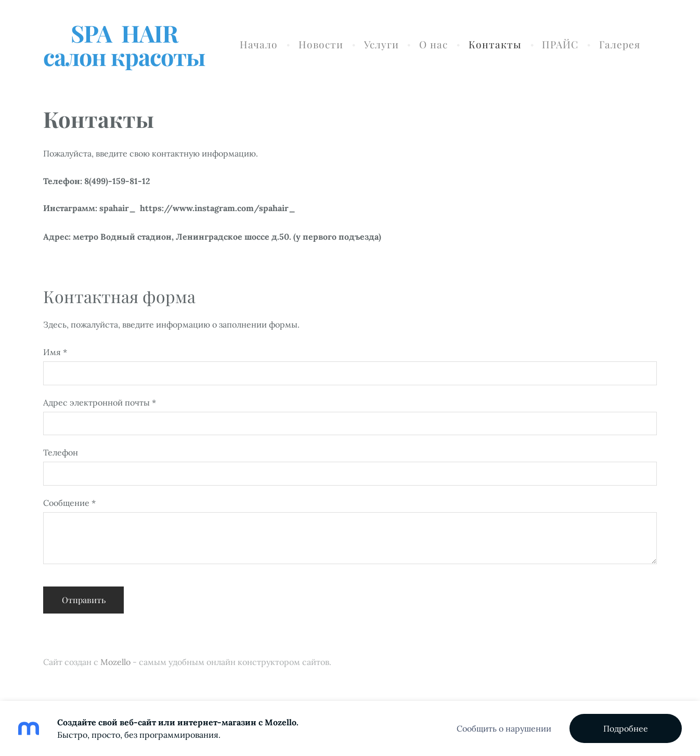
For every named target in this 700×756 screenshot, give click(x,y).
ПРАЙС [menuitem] (560, 44)
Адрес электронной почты (100, 402)
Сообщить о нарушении (504, 728)
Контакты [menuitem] (495, 44)
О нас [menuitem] (433, 44)
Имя (55, 352)
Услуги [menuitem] (381, 44)
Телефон (61, 452)
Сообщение (69, 503)
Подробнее (626, 728)
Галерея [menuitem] (620, 44)
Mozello (115, 662)
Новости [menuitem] (321, 44)
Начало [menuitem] (259, 44)
